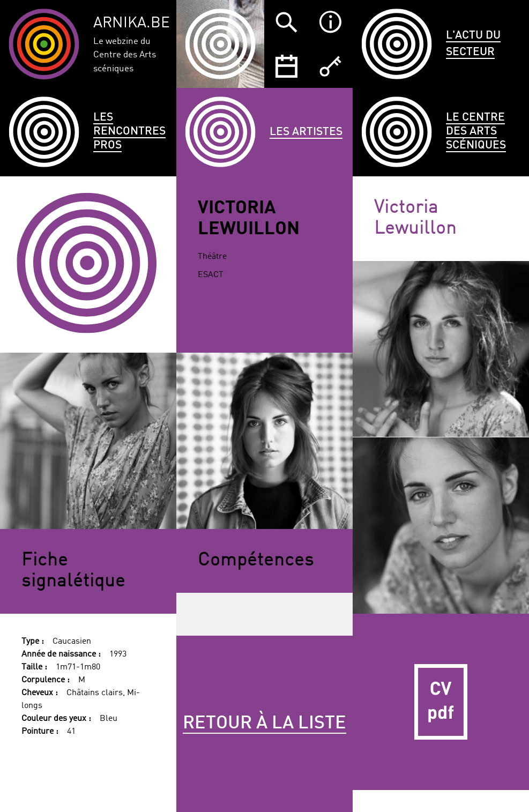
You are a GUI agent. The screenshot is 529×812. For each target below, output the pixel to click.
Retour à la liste (264, 724)
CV (441, 702)
